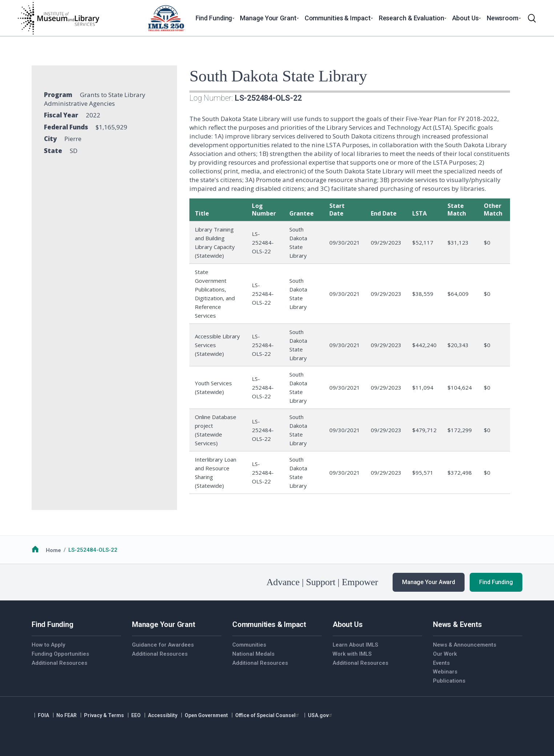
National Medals (253, 654)
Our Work (445, 654)
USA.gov (321, 715)
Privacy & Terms (104, 715)
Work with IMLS (352, 654)
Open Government (206, 715)
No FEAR (67, 715)
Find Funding (496, 582)
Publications (449, 681)
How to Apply (48, 645)
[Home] (58, 18)
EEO (136, 715)
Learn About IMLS (355, 645)
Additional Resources (59, 663)
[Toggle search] (532, 18)
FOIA (43, 715)
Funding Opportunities (60, 654)
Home (53, 550)
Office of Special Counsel (268, 715)
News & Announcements (465, 645)
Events (441, 663)
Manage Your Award (429, 582)
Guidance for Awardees (163, 645)
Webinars (445, 672)
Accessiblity (163, 715)
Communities (249, 645)
